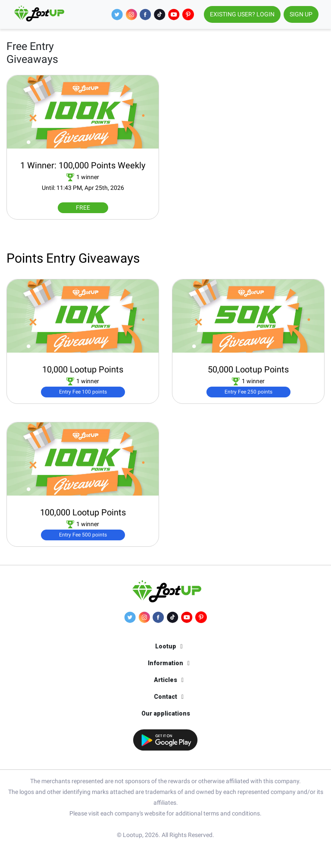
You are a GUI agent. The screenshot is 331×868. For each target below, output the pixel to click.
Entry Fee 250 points (248, 392)
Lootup (166, 646)
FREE (83, 208)
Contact (165, 697)
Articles (165, 680)
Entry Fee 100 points (83, 392)
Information (165, 663)
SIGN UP (301, 14)
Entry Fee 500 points (83, 535)
